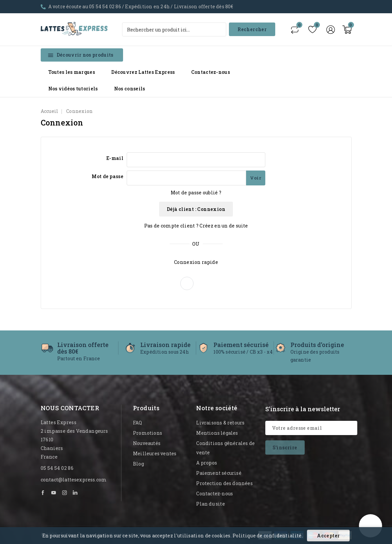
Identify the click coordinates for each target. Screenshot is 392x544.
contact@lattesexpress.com (74, 480)
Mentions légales (217, 433)
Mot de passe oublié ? (196, 193)
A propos (207, 463)
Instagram (65, 493)
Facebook (43, 493)
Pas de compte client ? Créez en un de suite (196, 226)
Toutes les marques (72, 72)
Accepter (328, 536)
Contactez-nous (211, 72)
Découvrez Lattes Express (143, 72)
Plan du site (210, 504)
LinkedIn (75, 493)
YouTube (54, 493)
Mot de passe (108, 176)
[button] (187, 283)
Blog (138, 464)
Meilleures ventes (155, 453)
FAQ (138, 423)
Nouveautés (147, 443)
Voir (256, 178)
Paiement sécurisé (219, 473)
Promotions (148, 433)
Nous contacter (70, 408)
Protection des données (224, 483)
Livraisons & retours (220, 423)
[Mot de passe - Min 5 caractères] (186, 178)
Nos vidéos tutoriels (73, 89)
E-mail (115, 158)
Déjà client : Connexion (196, 209)
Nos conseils (130, 89)
